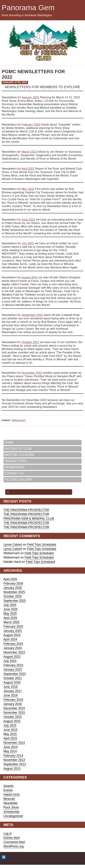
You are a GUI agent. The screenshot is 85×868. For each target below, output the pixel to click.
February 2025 (13, 626)
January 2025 (13, 631)
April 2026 (10, 579)
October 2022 (30, 342)
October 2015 (13, 717)
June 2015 (11, 730)
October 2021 (13, 678)
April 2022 (28, 169)
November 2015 (14, 713)
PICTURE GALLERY (18, 480)
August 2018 (12, 682)
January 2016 (13, 704)
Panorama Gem (28, 8)
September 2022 (32, 315)
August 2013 (12, 768)
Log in (8, 833)
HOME (9, 442)
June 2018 (11, 687)
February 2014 (13, 756)
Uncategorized (13, 816)
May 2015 (10, 734)
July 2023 (10, 661)
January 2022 (30, 97)
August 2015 (12, 721)
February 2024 (13, 644)
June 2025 (11, 609)
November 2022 (32, 373)
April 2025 (10, 618)
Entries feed (12, 838)
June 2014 (11, 747)
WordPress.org (14, 846)
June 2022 (28, 220)
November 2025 (14, 592)
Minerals (9, 799)
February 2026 (13, 583)
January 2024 (13, 648)
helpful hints (12, 794)
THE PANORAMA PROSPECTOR (26, 510)
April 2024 (10, 639)
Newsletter (11, 803)
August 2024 (12, 635)
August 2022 (30, 277)
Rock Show (11, 807)
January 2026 (13, 588)
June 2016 (11, 695)
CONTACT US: (14, 473)
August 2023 (12, 657)
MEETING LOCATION (19, 455)
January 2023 (13, 670)
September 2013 (15, 764)
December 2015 (14, 708)
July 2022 (28, 243)
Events (8, 790)
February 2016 (13, 700)
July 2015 (10, 725)
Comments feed (14, 842)
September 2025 (15, 601)
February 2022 (31, 125)
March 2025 (11, 622)
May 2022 (28, 189)
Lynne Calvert (13, 545)
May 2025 (10, 614)
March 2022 (29, 152)
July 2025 (10, 605)
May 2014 (10, 751)
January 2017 (13, 691)
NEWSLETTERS (16, 461)
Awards (8, 786)
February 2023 (13, 665)
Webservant (19, 420)
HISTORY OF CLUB (18, 449)
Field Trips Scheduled (42, 545)
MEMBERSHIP (14, 467)
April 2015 (10, 738)
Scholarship (11, 812)
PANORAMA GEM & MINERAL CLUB (29, 519)
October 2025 (13, 596)
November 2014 (14, 743)
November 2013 (14, 760)
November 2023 (14, 652)
